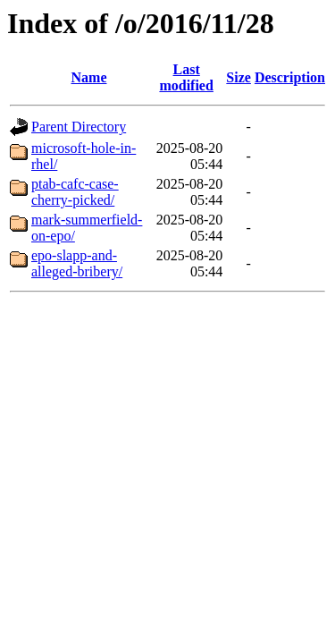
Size (239, 77)
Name (89, 77)
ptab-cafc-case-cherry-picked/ (75, 192)
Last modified (186, 77)
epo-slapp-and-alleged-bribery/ (77, 263)
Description (290, 77)
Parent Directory (79, 127)
